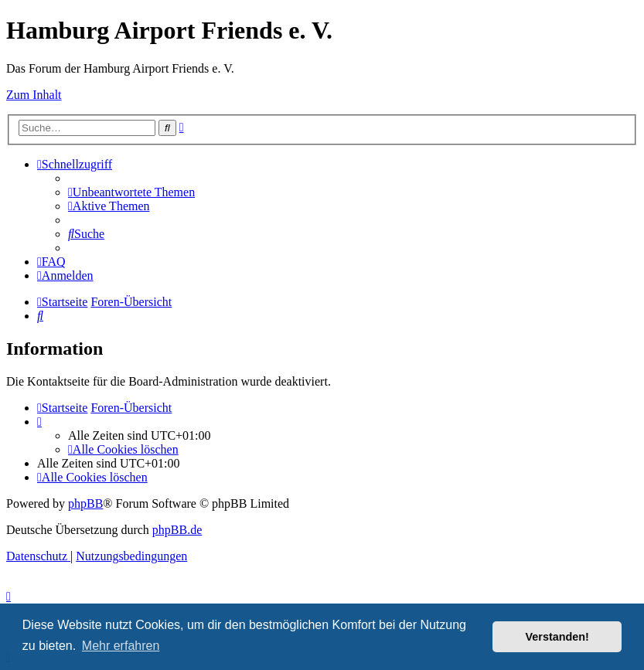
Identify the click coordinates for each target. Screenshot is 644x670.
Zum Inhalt (34, 95)
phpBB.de (177, 530)
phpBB (85, 503)
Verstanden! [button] (557, 637)
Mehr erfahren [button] (121, 646)
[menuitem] (131, 192)
